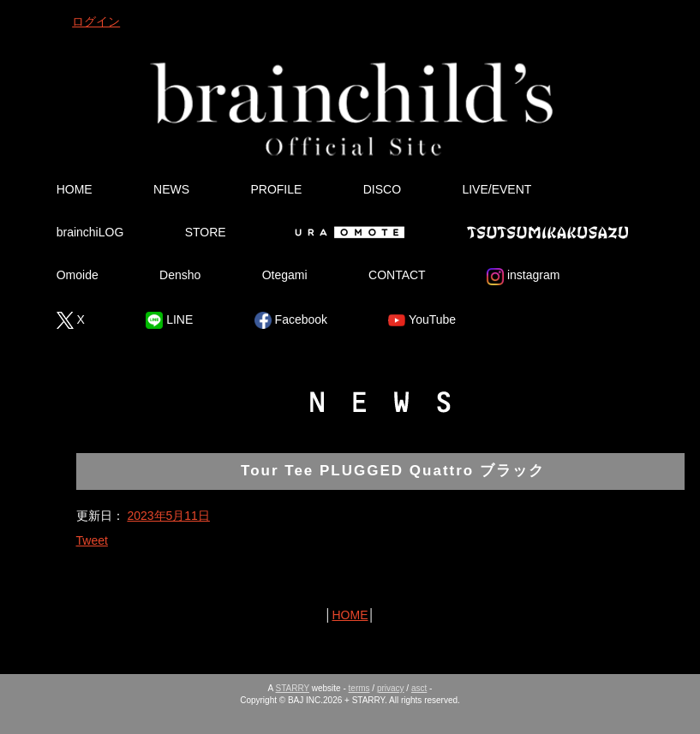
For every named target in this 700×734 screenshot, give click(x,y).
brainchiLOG (90, 232)
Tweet (92, 540)
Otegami (285, 275)
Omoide (78, 275)
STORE (206, 232)
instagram (523, 277)
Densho (180, 275)
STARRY (293, 688)
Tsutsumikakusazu (547, 232)
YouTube (422, 320)
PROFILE (276, 189)
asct (419, 688)
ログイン (96, 21)
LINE (169, 320)
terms (359, 688)
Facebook (291, 320)
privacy (391, 688)
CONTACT (397, 275)
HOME (75, 189)
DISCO (382, 189)
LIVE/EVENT (497, 189)
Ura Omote (346, 232)
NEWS (171, 189)
